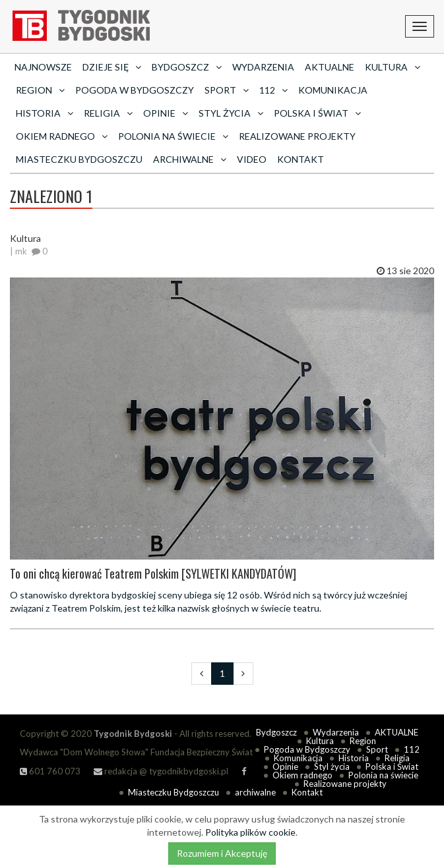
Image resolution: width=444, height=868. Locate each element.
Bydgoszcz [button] (187, 67)
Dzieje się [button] (112, 67)
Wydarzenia (263, 67)
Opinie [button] (166, 113)
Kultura (320, 741)
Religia (397, 758)
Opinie (285, 767)
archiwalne (255, 792)
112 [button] (273, 90)
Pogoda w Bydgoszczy (135, 90)
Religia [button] (108, 113)
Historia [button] (45, 113)
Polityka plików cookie (250, 832)
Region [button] (40, 90)
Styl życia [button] (231, 113)
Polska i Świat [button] (317, 113)
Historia (354, 758)
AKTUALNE (330, 67)
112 (412, 749)
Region (363, 741)
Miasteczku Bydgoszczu (79, 159)
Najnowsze (43, 67)
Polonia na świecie (383, 775)
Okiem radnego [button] (62, 136)
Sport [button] (227, 90)
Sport (377, 749)
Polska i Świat (392, 767)
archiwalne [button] (190, 159)
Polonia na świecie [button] (173, 136)
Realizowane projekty (297, 136)
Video (252, 159)
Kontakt (301, 159)
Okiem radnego (302, 775)
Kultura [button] (393, 67)
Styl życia (332, 767)
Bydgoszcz (276, 732)
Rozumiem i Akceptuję (222, 853)
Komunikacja (333, 90)
